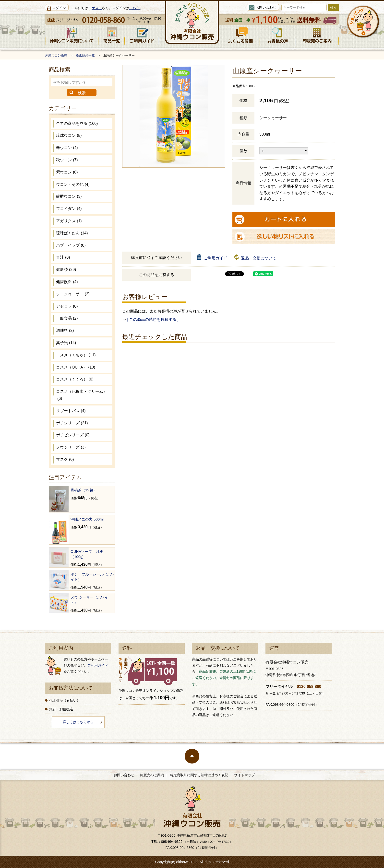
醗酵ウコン (69, 196)
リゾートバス (71, 411)
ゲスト (97, 8)
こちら (134, 8)
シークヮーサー (73, 294)
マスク (65, 459)
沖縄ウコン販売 (56, 55)
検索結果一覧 (85, 55)
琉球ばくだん (72, 233)
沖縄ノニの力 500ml (87, 519)
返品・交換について (259, 258)
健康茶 (66, 270)
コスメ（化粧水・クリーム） (82, 395)
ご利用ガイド (216, 258)
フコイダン (69, 209)
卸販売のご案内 (152, 775)
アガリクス (69, 221)
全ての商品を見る (77, 123)
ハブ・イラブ (71, 245)
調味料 (65, 330)
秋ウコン (67, 160)
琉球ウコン (69, 135)
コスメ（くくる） (75, 379)
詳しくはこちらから (78, 722)
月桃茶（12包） (84, 490)
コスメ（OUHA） (76, 367)
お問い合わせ (266, 7)
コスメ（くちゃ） (76, 355)
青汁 (63, 257)
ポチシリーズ (72, 423)
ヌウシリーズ (71, 447)
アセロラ (67, 306)
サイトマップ (244, 775)
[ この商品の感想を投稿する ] (153, 319)
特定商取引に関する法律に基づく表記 (199, 775)
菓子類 (66, 343)
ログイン (59, 8)
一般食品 (67, 318)
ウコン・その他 (73, 184)
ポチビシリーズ (73, 435)
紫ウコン (67, 172)
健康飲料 (67, 282)
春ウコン (67, 148)
